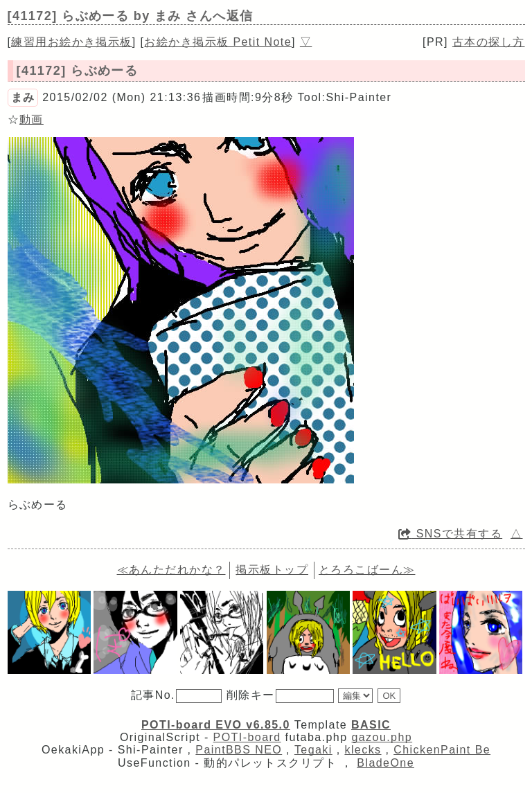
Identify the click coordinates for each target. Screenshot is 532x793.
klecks (363, 750)
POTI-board (247, 737)
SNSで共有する (450, 534)
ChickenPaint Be (442, 750)
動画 (32, 119)
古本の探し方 (489, 42)
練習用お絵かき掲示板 (71, 42)
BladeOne (385, 763)
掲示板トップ (272, 570)
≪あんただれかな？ (171, 570)
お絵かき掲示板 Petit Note (218, 42)
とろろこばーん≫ (367, 570)
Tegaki (313, 750)
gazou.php (382, 737)
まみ (23, 97)
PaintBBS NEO (239, 750)
